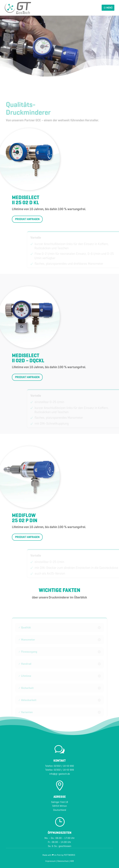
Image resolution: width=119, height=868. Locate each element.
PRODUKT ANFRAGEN (27, 219)
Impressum (51, 861)
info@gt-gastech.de (60, 774)
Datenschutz (63, 861)
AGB (72, 861)
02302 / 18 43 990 (64, 766)
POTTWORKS (69, 855)
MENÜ (108, 8)
